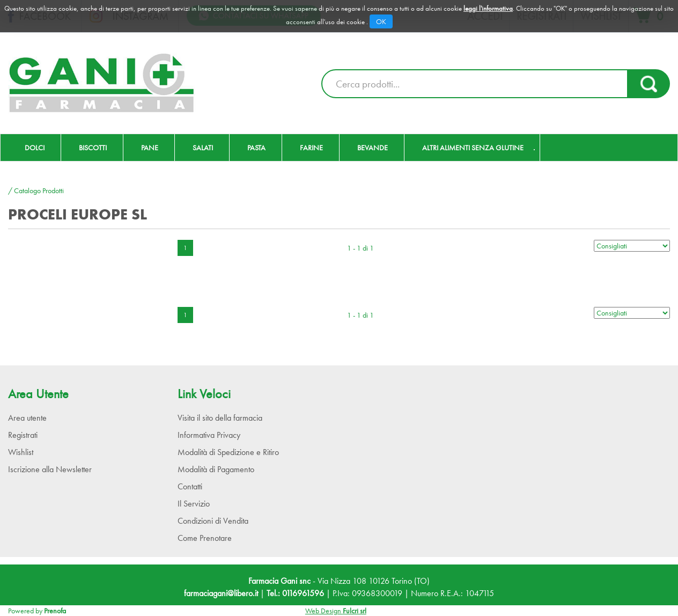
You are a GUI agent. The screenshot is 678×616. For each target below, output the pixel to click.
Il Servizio (194, 504)
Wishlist (21, 452)
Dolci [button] (35, 148)
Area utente (27, 418)
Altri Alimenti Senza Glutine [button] (473, 148)
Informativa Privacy (209, 435)
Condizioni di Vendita (213, 521)
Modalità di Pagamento (216, 469)
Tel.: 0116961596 (295, 593)
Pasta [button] (256, 148)
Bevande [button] (373, 148)
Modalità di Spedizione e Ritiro (228, 452)
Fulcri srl (355, 611)
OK (381, 21)
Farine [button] (311, 148)
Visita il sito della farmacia (220, 418)
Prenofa (55, 611)
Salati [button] (203, 148)
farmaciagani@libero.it (221, 593)
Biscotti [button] (93, 148)
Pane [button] (150, 148)
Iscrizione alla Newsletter (50, 469)
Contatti (190, 486)
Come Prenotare (205, 538)
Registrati (23, 435)
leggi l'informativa (488, 8)
